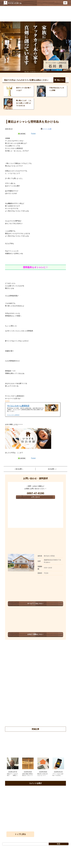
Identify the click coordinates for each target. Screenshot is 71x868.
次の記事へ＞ (52, 469)
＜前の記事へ (19, 469)
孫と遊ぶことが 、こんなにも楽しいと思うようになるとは (24, 103)
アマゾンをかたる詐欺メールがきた (58, 775)
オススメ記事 (47, 129)
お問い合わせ (35, 497)
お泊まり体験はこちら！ (35, 634)
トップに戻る (20, 834)
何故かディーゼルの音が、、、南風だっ (12, 775)
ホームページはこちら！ (35, 603)
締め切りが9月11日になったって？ (43, 775)
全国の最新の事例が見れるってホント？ (28, 775)
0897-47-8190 (36, 493)
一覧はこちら (59, 80)
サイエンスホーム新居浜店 (18, 406)
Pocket (33, 134)
